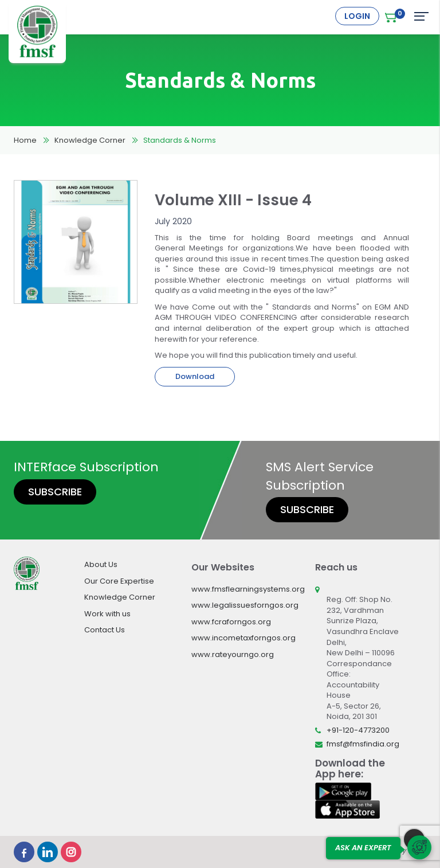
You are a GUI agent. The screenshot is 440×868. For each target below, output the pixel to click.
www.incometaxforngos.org (243, 638)
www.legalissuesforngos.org (245, 605)
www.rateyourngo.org (233, 654)
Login (357, 16)
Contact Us (105, 630)
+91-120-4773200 (358, 730)
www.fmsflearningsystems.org (248, 589)
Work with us (107, 614)
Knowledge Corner (90, 140)
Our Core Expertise (119, 581)
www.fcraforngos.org (231, 622)
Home (25, 140)
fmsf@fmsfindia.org (363, 744)
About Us (101, 564)
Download (195, 376)
